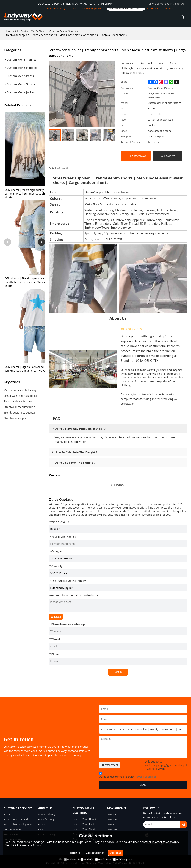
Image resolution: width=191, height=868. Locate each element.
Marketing (120, 860)
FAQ (41, 829)
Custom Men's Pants (84, 824)
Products (152, 7)
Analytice (87, 860)
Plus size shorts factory (18, 401)
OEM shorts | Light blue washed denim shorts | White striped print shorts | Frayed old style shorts (35, 368)
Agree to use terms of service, (128, 775)
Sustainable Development (18, 824)
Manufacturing (56, 7)
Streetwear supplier (16, 418)
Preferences (103, 860)
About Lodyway (47, 814)
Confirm (118, 672)
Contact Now (138, 155)
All (16, 31)
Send (143, 784)
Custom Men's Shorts (34, 31)
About (169, 7)
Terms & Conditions (146, 776)
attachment (109, 765)
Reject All (75, 853)
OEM (75, 7)
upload (56, 616)
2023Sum (112, 819)
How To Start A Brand (16, 819)
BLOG (42, 824)
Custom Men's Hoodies (86, 819)
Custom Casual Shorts (63, 31)
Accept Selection (95, 853)
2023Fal (111, 824)
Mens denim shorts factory (20, 390)
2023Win (112, 829)
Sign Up (180, 4)
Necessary (71, 860)
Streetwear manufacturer (19, 407)
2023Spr (112, 814)
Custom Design (12, 829)
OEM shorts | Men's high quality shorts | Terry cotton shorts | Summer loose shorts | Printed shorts (33, 193)
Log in (169, 4)
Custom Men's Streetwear (124, 7)
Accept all (115, 853)
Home (8, 31)
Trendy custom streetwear (20, 412)
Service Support (91, 7)
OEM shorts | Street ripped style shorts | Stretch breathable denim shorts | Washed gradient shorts (34, 282)
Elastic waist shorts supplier (21, 396)
